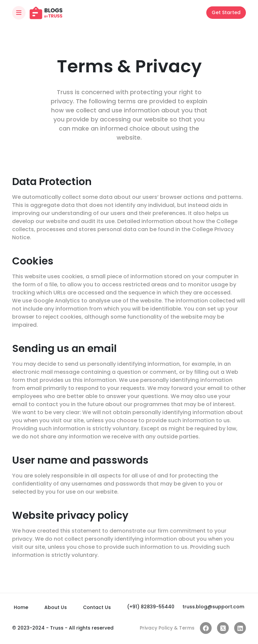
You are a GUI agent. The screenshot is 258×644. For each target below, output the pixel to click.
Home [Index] (21, 607)
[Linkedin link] (240, 628)
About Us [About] (56, 607)
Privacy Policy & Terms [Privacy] (167, 628)
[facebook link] (206, 628)
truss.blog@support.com (213, 607)
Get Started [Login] (226, 12)
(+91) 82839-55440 (151, 607)
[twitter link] (223, 628)
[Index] (46, 13)
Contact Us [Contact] (97, 607)
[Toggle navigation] (19, 13)
